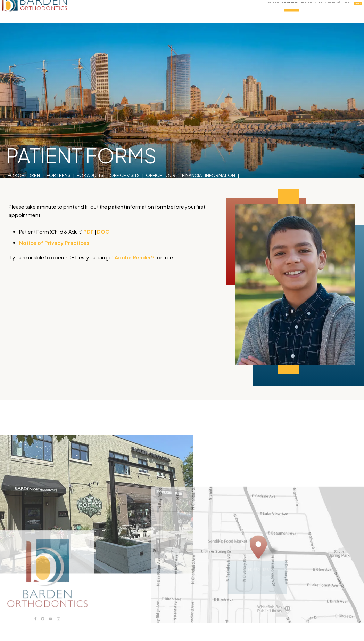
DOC (103, 232)
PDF (89, 232)
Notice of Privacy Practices (54, 243)
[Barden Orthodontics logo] (47, 11)
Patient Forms (24, 163)
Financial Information (209, 155)
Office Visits (125, 155)
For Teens (59, 155)
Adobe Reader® (134, 257)
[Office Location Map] (258, 563)
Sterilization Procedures (79, 163)
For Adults (90, 155)
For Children (24, 155)
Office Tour (161, 155)
